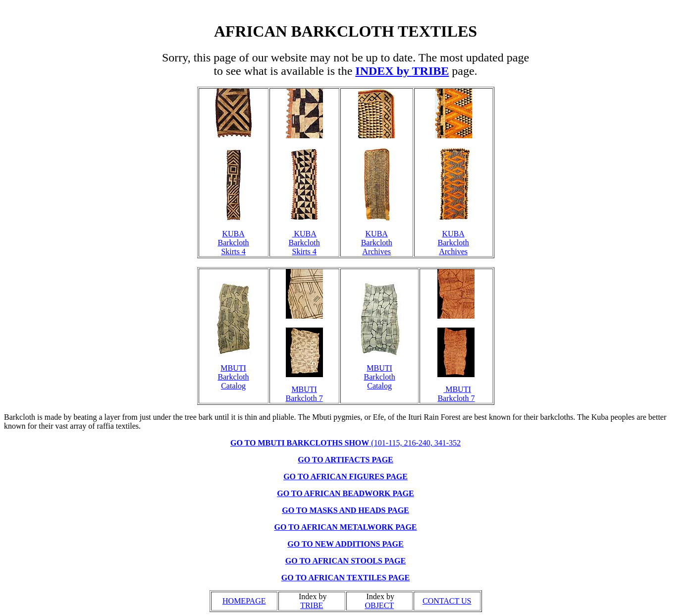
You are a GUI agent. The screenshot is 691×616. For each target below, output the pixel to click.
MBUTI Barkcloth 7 (304, 394)
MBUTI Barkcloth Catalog (234, 377)
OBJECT (379, 605)
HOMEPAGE (244, 601)
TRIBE (431, 71)
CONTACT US (447, 601)
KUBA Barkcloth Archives (377, 243)
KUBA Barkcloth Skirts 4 (234, 243)
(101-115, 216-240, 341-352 (345, 443)
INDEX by (382, 71)
